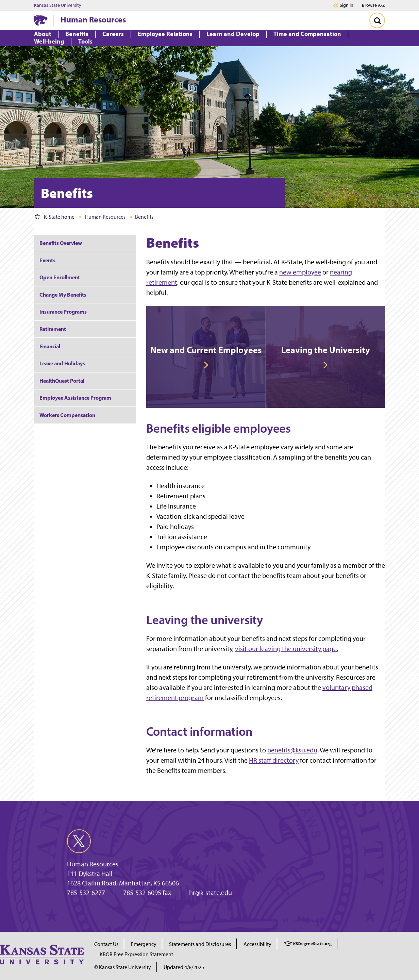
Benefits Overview (61, 243)
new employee (300, 272)
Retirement (53, 329)
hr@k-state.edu (211, 893)
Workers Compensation (67, 415)
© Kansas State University (123, 967)
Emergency (144, 944)
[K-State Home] (41, 20)
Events (47, 260)
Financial (50, 346)
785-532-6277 (86, 893)
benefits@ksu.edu (292, 750)
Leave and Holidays (62, 363)
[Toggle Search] (377, 20)
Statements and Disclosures (200, 944)
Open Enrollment (60, 277)
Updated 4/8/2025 (184, 967)
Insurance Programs (63, 312)
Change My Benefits (63, 295)
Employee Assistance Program (75, 398)
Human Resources (93, 19)
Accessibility (257, 944)
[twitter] (79, 841)
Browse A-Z (373, 5)
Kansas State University (58, 5)
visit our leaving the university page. (287, 649)
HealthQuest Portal (62, 381)
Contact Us (106, 944)
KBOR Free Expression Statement (136, 954)
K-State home (55, 217)
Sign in (347, 5)
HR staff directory (274, 760)
